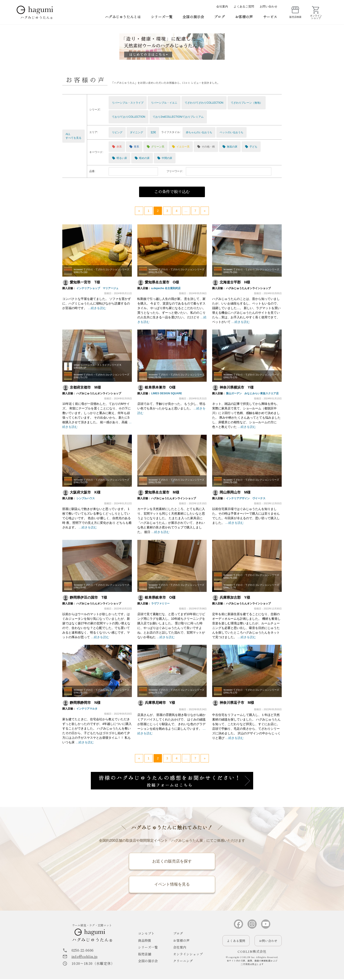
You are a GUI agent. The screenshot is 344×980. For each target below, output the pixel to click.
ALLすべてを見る (73, 136)
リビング (117, 132)
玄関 (153, 132)
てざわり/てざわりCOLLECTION (204, 103)
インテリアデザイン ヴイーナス (246, 498)
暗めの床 (142, 158)
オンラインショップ (188, 955)
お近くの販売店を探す (172, 861)
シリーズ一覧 (162, 17)
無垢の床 (230, 147)
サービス (270, 17)
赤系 (117, 147)
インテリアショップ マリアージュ (97, 288)
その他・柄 (206, 147)
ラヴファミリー (160, 603)
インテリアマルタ (87, 709)
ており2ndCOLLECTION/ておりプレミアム (178, 117)
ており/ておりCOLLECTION (129, 117)
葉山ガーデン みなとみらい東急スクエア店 (252, 393)
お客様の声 (244, 17)
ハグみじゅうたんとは (123, 17)
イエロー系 (181, 147)
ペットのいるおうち (231, 132)
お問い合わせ (269, 6)
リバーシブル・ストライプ (128, 103)
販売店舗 (145, 955)
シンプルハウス (85, 498)
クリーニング (183, 962)
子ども (251, 147)
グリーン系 (155, 147)
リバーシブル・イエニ (164, 103)
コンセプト (146, 934)
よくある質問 (236, 942)
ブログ (219, 17)
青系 (134, 147)
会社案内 (222, 6)
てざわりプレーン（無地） (247, 103)
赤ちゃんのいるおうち (199, 132)
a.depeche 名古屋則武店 (166, 288)
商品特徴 (145, 941)
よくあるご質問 (244, 6)
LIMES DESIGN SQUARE (167, 393)
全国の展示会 (193, 17)
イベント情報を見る (172, 885)
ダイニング (136, 132)
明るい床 (119, 158)
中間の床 (165, 158)
